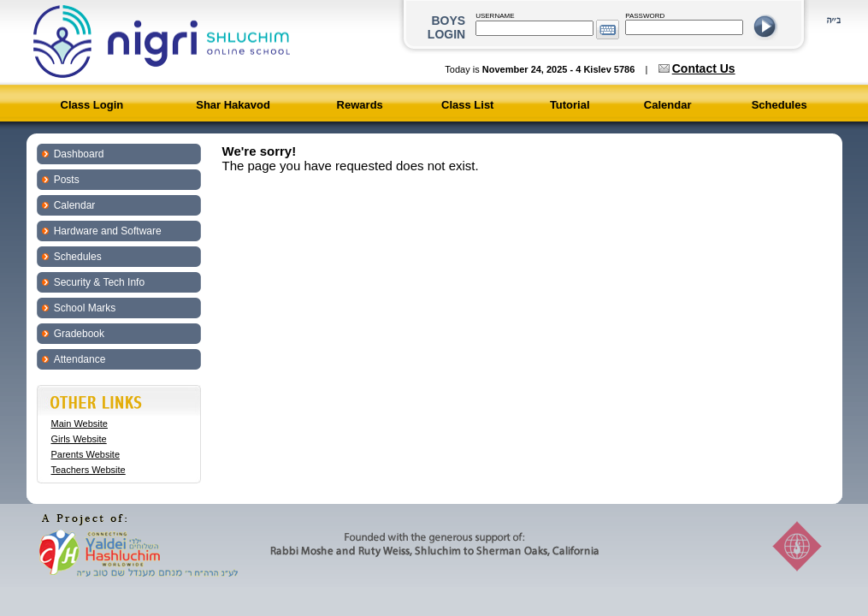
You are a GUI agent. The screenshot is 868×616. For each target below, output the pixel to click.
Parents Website (86, 454)
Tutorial (570, 105)
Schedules (779, 105)
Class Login (92, 105)
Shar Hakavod (233, 105)
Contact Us (704, 68)
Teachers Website (89, 470)
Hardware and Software (108, 231)
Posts (67, 180)
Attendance (80, 359)
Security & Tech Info (100, 282)
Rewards (360, 105)
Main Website (80, 423)
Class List (467, 105)
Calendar (668, 105)
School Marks (85, 308)
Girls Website (79, 439)
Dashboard (79, 154)
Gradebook (79, 334)
